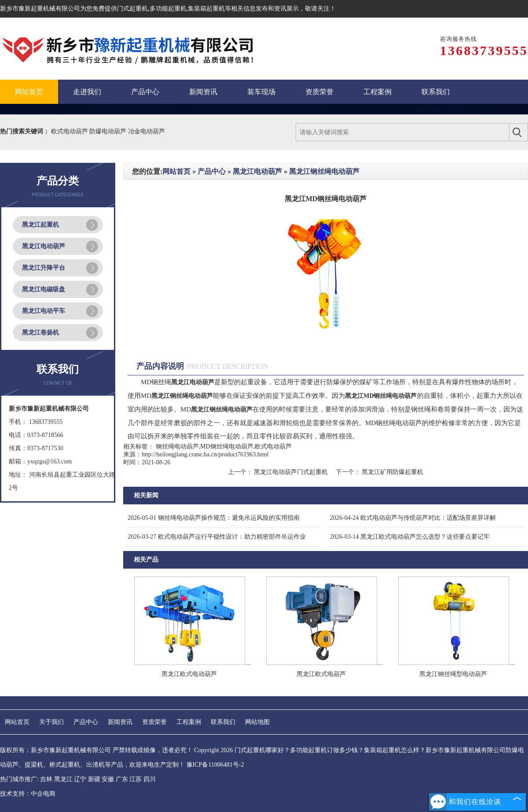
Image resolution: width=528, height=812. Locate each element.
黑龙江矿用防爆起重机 (392, 472)
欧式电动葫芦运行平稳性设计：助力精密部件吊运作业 (217, 537)
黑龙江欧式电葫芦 (321, 674)
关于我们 (51, 722)
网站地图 (257, 722)
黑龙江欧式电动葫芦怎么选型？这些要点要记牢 (410, 537)
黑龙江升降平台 (44, 268)
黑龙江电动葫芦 (44, 246)
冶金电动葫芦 (147, 131)
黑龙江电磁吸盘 (44, 289)
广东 (122, 779)
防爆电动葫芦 (109, 131)
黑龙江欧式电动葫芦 (189, 674)
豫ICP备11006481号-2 (215, 765)
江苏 (136, 779)
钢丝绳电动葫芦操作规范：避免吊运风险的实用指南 (214, 518)
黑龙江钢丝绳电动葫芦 (324, 171)
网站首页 (176, 171)
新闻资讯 (120, 722)
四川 (150, 779)
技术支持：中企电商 (28, 794)
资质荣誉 (154, 722)
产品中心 (212, 171)
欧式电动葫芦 (70, 131)
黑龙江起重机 (40, 225)
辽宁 (80, 779)
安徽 (108, 779)
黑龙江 (63, 779)
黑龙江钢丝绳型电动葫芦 (453, 674)
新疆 (94, 779)
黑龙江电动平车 (44, 311)
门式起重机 (132, 9)
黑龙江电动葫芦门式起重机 (291, 472)
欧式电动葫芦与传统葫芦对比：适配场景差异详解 (413, 518)
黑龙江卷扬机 (40, 333)
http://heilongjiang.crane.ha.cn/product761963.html (205, 454)
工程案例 (189, 722)
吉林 (46, 779)
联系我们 (223, 722)
